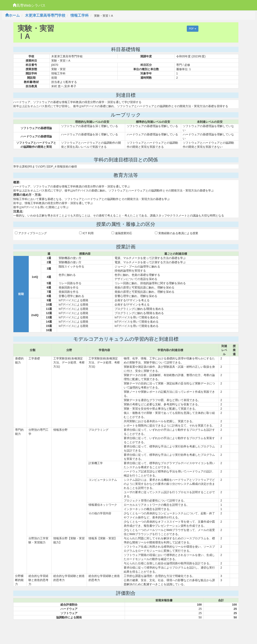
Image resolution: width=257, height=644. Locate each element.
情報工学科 (80, 15)
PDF (193, 29)
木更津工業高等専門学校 (45, 15)
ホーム (12, 15)
